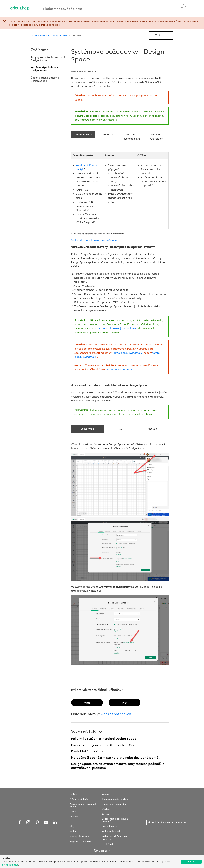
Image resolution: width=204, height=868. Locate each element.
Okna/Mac (87, 429)
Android (152, 429)
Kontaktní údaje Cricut (88, 751)
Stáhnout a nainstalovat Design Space (94, 240)
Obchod (106, 809)
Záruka (106, 814)
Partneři (74, 794)
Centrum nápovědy (40, 36)
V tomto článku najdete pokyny (117, 328)
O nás (73, 812)
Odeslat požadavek (116, 714)
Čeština (101, 851)
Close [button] (191, 862)
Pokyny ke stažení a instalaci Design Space (48, 59)
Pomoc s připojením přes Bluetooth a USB (102, 745)
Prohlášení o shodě (111, 831)
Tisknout (161, 35)
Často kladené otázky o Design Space (45, 79)
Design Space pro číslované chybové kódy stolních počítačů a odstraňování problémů (118, 766)
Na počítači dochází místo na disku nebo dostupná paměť (115, 758)
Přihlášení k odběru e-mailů (167, 823)
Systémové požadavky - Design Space (45, 69)
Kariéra (74, 831)
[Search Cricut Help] (112, 9)
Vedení (106, 794)
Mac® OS (108, 134)
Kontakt (74, 817)
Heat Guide (108, 844)
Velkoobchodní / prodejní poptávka (115, 838)
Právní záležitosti (79, 799)
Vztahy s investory (79, 836)
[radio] (87, 703)
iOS (120, 429)
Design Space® (61, 36)
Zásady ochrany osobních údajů (83, 805)
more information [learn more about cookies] (10, 865)
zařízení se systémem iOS (132, 137)
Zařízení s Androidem (156, 137)
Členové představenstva (115, 799)
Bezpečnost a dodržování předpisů (115, 820)
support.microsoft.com (119, 369)
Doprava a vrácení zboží (115, 804)
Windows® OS (83, 134)
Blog (72, 826)
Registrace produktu (80, 841)
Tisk (72, 821)
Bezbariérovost (110, 826)
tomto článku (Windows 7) (128, 353)
